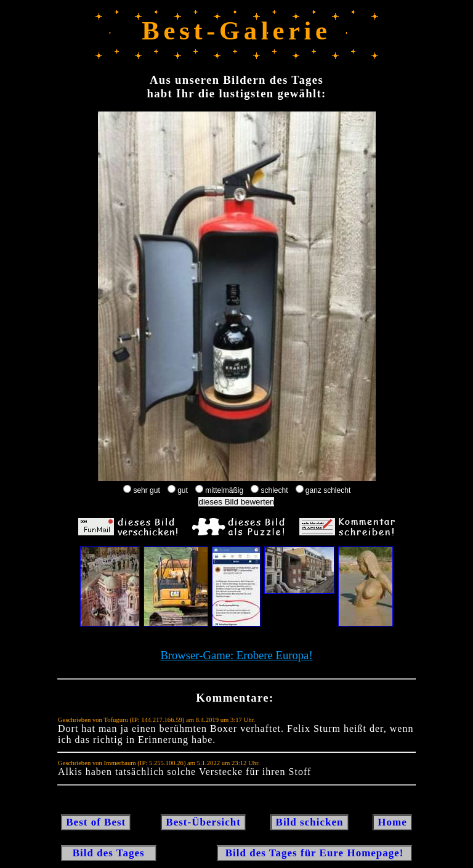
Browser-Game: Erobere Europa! (236, 655)
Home (392, 822)
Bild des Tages (109, 853)
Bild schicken (309, 822)
